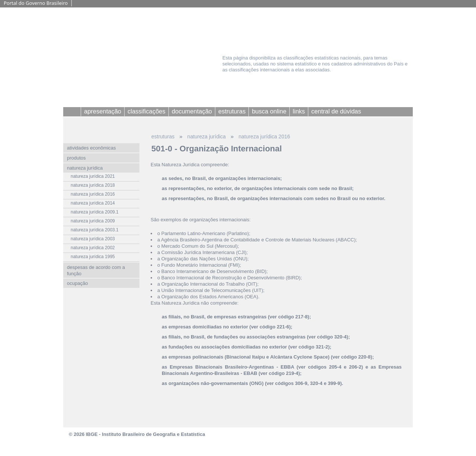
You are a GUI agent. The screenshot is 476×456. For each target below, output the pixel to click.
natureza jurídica (207, 137)
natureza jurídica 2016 (264, 137)
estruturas (163, 137)
